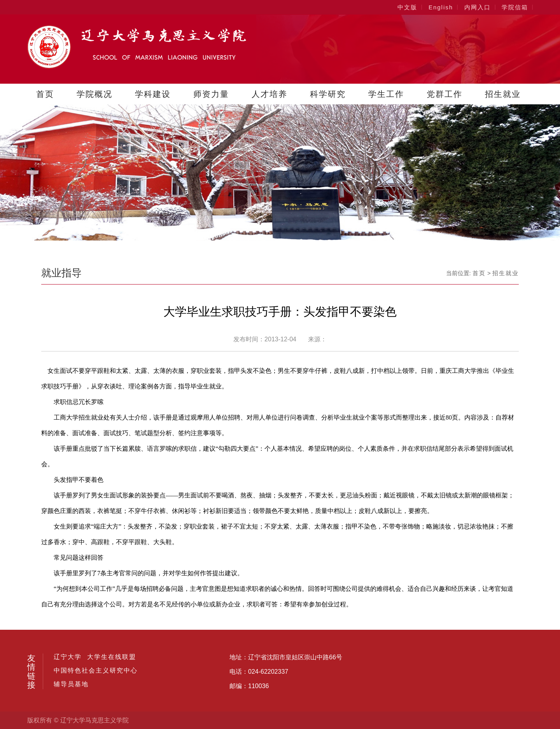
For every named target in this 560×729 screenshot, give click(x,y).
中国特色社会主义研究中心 (96, 671)
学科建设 (153, 94)
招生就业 (503, 94)
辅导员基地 (71, 684)
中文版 (407, 7)
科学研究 (328, 94)
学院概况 (94, 94)
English (441, 7)
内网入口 (478, 7)
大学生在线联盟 (112, 657)
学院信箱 (515, 7)
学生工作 (386, 94)
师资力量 (211, 94)
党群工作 (444, 94)
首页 (45, 94)
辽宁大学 (68, 657)
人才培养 (269, 94)
